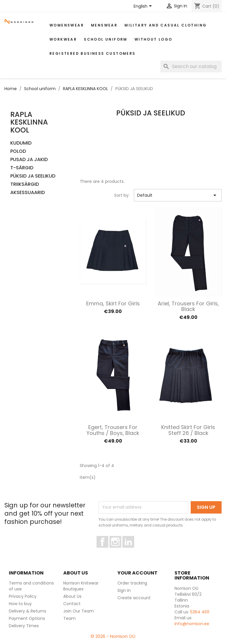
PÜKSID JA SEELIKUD (33, 176)
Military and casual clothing (166, 25)
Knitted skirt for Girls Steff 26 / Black (188, 430)
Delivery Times (24, 626)
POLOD (18, 152)
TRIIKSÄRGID (25, 184)
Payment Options (27, 618)
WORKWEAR (63, 39)
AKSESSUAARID (28, 193)
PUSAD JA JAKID (29, 160)
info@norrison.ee (192, 624)
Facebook (108, 550)
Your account (137, 573)
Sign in (124, 590)
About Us (72, 596)
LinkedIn (132, 550)
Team (69, 618)
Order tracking (132, 583)
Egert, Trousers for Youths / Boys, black (113, 430)
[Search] (191, 67)
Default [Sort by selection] (178, 195)
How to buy (20, 604)
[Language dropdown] (144, 6)
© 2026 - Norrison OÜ (113, 636)
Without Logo (153, 39)
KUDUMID (21, 143)
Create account (134, 598)
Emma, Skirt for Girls (113, 303)
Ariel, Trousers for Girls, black (188, 306)
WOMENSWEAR (67, 25)
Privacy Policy (23, 596)
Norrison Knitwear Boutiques (81, 586)
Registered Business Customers (93, 53)
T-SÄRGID (22, 168)
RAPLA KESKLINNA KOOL (29, 122)
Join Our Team (79, 611)
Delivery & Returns (28, 611)
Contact (72, 604)
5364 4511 (200, 612)
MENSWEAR (104, 25)
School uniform (106, 39)
